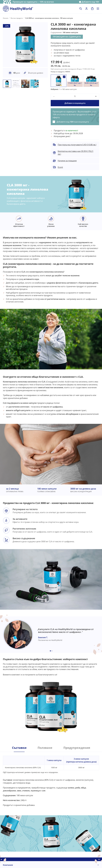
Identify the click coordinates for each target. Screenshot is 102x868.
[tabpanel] (51, 779)
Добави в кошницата (75, 103)
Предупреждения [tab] (77, 748)
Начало (6, 18)
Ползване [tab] (45, 748)
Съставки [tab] (19, 748)
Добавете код (90, 2)
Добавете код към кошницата (73, 122)
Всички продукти (17, 18)
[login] (86, 9)
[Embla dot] (50, 651)
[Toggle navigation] (98, 9)
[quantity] (75, 96)
